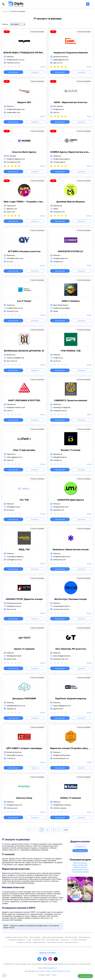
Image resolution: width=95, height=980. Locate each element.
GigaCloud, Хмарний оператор (71, 699)
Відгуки (43, 67)
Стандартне (80, 846)
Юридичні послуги (80, 863)
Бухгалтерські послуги (80, 869)
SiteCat (54, 971)
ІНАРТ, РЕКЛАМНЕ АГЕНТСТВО (24, 400)
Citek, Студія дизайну (24, 450)
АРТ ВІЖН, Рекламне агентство (24, 251)
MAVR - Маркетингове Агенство (71, 102)
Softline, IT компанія (71, 798)
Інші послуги (65, 940)
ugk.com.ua (58, 63)
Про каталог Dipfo (53, 940)
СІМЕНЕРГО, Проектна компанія (71, 400)
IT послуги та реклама (80, 872)
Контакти (35, 72)
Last (66, 830)
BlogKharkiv (62, 971)
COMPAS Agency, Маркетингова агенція (71, 152)
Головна (5, 11)
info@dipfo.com (52, 968)
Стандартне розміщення (17, 940)
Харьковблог (40, 971)
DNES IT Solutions (71, 301)
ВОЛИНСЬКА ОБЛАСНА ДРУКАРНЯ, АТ (24, 351)
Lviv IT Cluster (24, 301)
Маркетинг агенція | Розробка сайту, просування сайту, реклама (71, 748)
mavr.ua (56, 112)
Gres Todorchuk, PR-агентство (71, 649)
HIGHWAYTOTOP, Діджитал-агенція (24, 599)
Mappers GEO (24, 102)
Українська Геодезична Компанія (71, 53)
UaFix (68, 971)
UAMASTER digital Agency (71, 500)
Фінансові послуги (80, 867)
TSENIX (54, 975)
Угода (29, 940)
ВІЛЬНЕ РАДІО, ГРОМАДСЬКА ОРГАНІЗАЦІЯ (24, 53)
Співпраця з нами (39, 940)
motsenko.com (59, 212)
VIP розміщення (80, 851)
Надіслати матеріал (48, 953)
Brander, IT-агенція (71, 450)
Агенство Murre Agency (24, 152)
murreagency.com (14, 162)
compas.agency (59, 162)
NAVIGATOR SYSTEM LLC (71, 251)
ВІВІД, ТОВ (24, 549)
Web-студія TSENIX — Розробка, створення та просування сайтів (24, 202)
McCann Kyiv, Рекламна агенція (71, 599)
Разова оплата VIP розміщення (53, 937)
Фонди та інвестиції (80, 865)
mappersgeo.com (13, 112)
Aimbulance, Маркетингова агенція (71, 549)
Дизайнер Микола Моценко (71, 202)
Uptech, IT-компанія (24, 649)
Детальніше (13, 72)
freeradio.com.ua (13, 63)
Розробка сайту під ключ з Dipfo (17, 937)
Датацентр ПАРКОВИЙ (24, 699)
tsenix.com (11, 212)
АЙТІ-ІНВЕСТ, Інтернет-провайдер (24, 748)
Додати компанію (85, 976)
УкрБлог (48, 971)
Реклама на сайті (71, 937)
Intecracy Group (24, 798)
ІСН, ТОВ (24, 500)
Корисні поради (35, 937)
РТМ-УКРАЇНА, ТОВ (71, 351)
